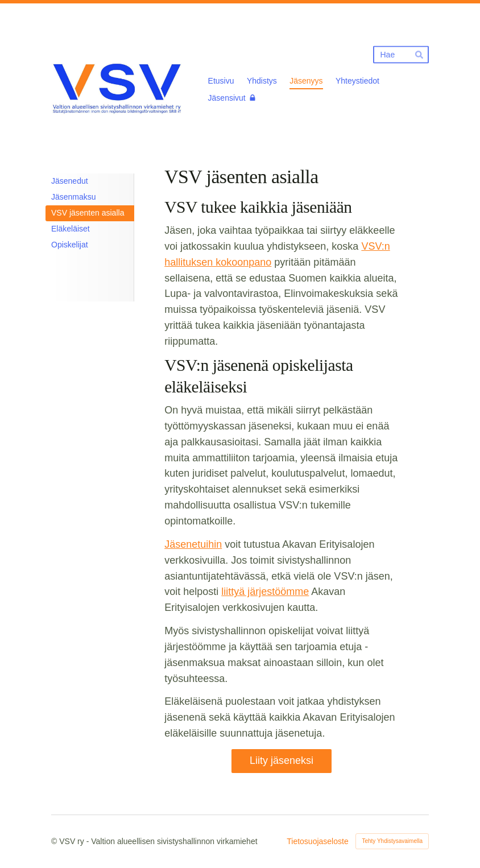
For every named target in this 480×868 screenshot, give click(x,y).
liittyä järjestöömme (265, 592)
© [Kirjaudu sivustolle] (55, 841)
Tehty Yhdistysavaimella (392, 841)
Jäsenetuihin (193, 544)
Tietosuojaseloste (317, 841)
